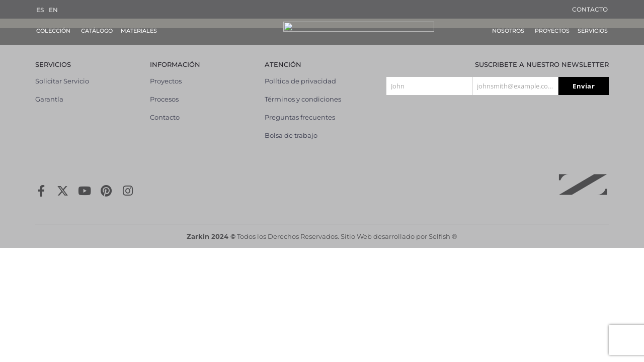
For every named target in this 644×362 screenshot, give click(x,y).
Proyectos (166, 72)
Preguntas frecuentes (300, 108)
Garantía (49, 90)
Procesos (164, 90)
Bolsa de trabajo (291, 126)
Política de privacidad (300, 72)
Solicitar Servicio (62, 72)
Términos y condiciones (303, 90)
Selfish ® (443, 227)
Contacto (590, 9)
